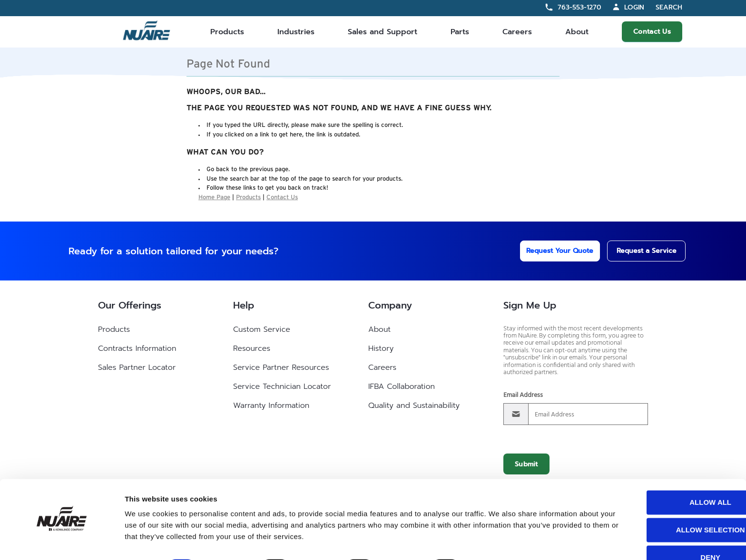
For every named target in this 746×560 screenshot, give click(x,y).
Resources (252, 348)
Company (390, 305)
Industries (296, 32)
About (577, 32)
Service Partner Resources (281, 367)
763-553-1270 (579, 7)
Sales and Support (383, 32)
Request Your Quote (547, 251)
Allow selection (667, 504)
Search (669, 8)
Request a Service (638, 251)
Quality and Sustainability (414, 406)
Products (227, 32)
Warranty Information (271, 406)
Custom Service (262, 329)
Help (244, 305)
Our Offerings (130, 305)
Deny (667, 531)
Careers (517, 32)
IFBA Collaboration (402, 386)
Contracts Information (137, 348)
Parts (460, 32)
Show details (499, 541)
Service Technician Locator (282, 386)
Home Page (214, 198)
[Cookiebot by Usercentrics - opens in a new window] (62, 541)
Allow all (667, 476)
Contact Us (652, 32)
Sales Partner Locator (137, 367)
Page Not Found (228, 64)
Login (634, 7)
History (381, 348)
